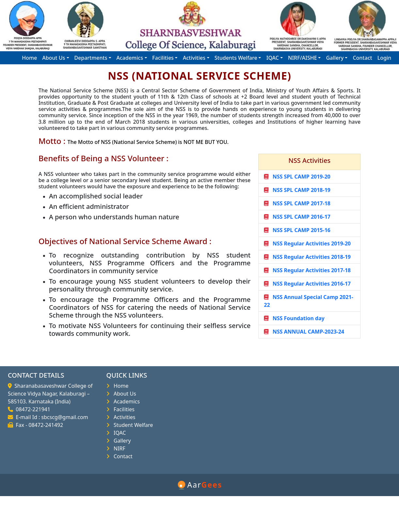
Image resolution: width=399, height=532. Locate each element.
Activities (123, 417)
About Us (123, 394)
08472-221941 (32, 409)
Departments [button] (91, 58)
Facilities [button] (163, 58)
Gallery (121, 441)
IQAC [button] (272, 58)
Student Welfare (132, 425)
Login (384, 58)
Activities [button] (194, 58)
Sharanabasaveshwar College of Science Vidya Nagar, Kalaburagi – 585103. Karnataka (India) (50, 394)
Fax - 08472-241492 (38, 425)
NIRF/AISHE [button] (303, 58)
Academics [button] (130, 58)
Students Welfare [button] (236, 58)
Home (29, 58)
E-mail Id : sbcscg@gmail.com (51, 417)
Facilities (123, 409)
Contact (362, 58)
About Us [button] (54, 58)
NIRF (118, 448)
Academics (125, 401)
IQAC (118, 433)
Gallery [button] (335, 58)
